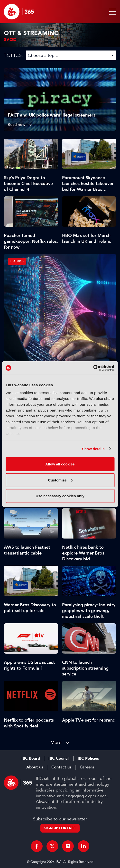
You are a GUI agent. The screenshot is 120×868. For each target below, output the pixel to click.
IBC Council (59, 758)
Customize (60, 480)
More (56, 742)
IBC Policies (88, 758)
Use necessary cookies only (60, 496)
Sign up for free (60, 828)
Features (17, 261)
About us (35, 767)
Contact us (61, 767)
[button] (112, 12)
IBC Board (31, 758)
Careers (87, 767)
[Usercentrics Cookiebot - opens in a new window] (93, 368)
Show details (93, 449)
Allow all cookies (60, 464)
